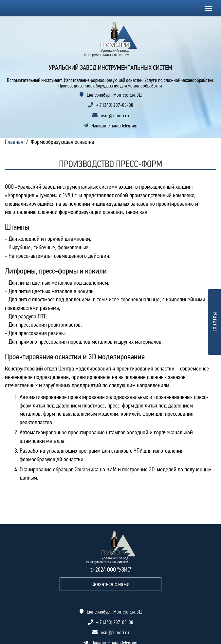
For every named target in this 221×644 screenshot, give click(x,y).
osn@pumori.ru (115, 116)
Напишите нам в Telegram (110, 126)
